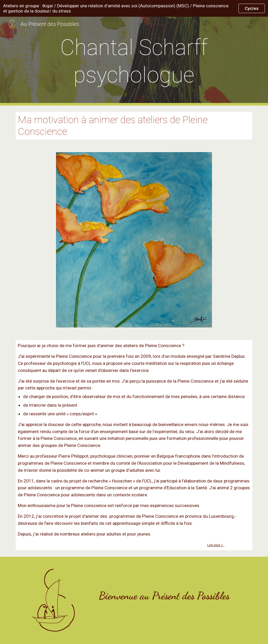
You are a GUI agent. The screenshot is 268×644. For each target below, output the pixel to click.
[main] (134, 61)
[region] (134, 8)
